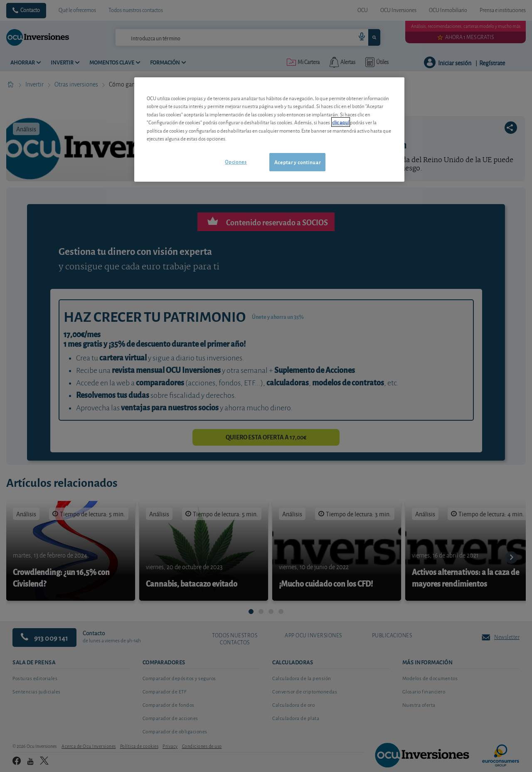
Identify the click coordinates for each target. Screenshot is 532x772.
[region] (269, 129)
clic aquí (341, 122)
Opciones (236, 162)
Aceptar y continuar (297, 162)
